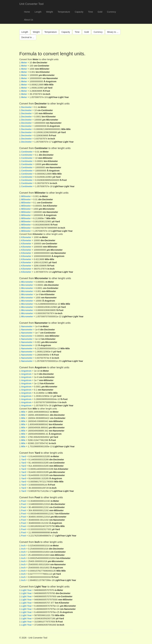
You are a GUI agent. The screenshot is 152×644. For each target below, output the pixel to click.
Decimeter (26, 107)
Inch (23, 546)
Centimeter (27, 152)
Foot (23, 501)
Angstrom (26, 371)
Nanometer (27, 326)
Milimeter (26, 196)
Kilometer (26, 237)
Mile (23, 412)
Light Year (26, 590)
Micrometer (27, 282)
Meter (24, 63)
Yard (23, 456)
